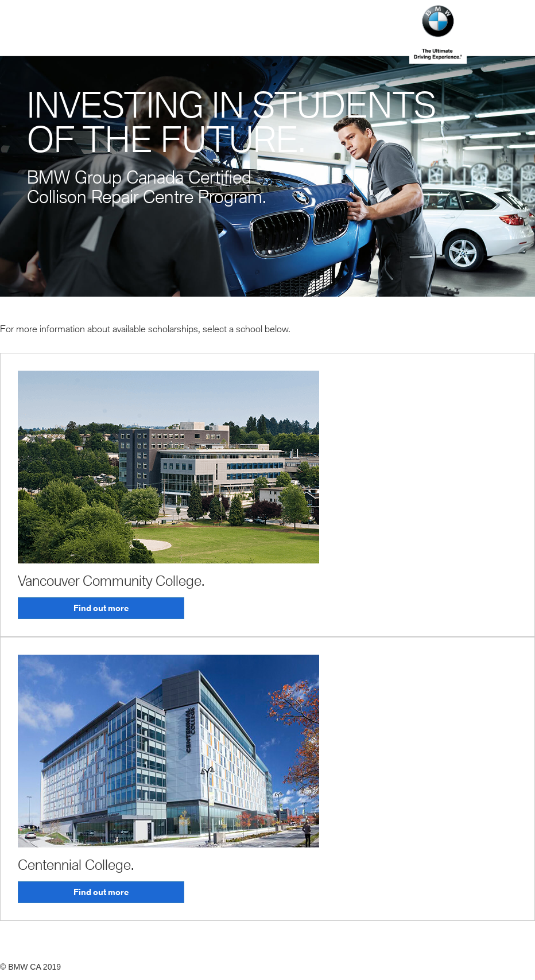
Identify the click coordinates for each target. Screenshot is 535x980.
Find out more (101, 608)
